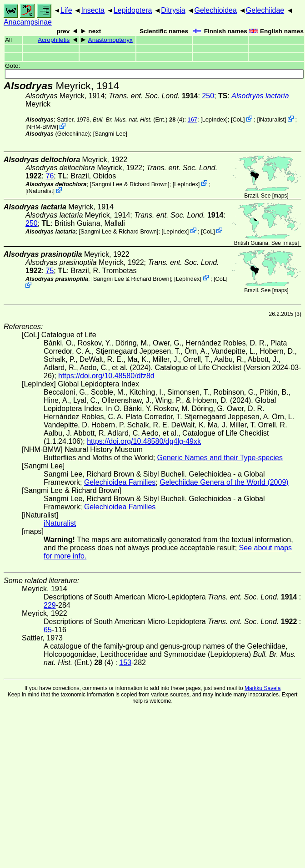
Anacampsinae (28, 22)
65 (48, 630)
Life (66, 10)
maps (280, 196)
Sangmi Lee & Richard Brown (130, 184)
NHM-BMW (42, 127)
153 (125, 662)
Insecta (93, 10)
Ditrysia (173, 10)
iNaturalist (272, 119)
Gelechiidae (265, 10)
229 (50, 605)
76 (50, 176)
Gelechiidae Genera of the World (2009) (224, 482)
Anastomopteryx (110, 40)
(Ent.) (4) (139, 119)
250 (208, 96)
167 (192, 119)
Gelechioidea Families (120, 482)
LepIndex (214, 119)
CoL (238, 119)
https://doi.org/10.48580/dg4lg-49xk (144, 441)
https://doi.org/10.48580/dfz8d (106, 376)
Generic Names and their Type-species (220, 458)
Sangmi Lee (110, 134)
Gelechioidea (215, 10)
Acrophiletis (54, 40)
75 (50, 271)
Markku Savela (262, 688)
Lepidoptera (133, 10)
